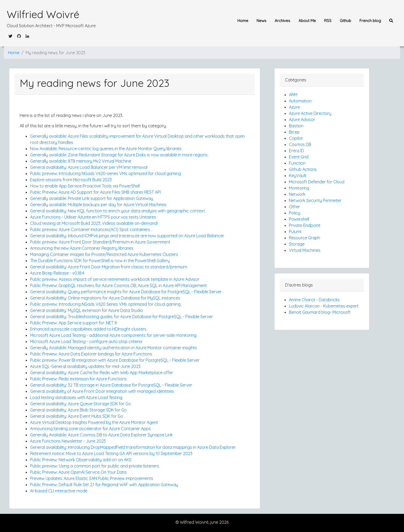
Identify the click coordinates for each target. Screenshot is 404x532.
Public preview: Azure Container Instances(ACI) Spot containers (90, 229)
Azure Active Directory (310, 113)
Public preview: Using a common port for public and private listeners (95, 466)
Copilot (296, 138)
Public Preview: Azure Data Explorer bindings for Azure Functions (91, 354)
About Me (307, 21)
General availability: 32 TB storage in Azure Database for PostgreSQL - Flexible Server (111, 385)
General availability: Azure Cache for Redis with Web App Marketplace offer (102, 373)
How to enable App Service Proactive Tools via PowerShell (85, 186)
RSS (328, 21)
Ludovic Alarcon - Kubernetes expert (324, 306)
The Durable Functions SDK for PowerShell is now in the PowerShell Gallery (100, 261)
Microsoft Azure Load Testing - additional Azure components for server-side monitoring (113, 335)
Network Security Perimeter (315, 200)
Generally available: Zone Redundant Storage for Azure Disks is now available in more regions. (119, 155)
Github (345, 21)
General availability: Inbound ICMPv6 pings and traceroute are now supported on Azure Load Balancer (127, 236)
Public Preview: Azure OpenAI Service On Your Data (78, 472)
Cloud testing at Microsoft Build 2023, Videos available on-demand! (94, 223)
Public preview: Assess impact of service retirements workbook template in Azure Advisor (115, 279)
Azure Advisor (302, 120)
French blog (370, 21)
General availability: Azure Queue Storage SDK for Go (80, 404)
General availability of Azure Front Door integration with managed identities (102, 391)
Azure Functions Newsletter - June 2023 (68, 441)
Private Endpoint (305, 225)
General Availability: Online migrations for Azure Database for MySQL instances (105, 298)
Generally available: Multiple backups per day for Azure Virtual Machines (98, 205)
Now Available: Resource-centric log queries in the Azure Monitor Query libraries (106, 149)
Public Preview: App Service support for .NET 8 (73, 323)
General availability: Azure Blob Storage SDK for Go (78, 410)
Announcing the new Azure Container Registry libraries (82, 248)
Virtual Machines (305, 250)
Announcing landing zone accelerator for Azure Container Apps (90, 429)
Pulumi (295, 232)
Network (297, 194)
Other (295, 207)
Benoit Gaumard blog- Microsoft (320, 312)
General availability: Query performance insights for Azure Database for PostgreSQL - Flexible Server (126, 292)
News (261, 21)
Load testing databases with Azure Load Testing (76, 397)
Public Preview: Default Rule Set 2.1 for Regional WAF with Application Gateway (104, 485)
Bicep (294, 132)
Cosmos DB (300, 144)
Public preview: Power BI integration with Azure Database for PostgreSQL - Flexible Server (115, 360)
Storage (297, 244)
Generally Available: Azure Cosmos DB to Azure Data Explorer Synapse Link (101, 435)
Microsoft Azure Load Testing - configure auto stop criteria (86, 341)
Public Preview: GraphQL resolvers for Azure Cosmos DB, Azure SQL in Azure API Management (118, 285)
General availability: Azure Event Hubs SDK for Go (77, 416)
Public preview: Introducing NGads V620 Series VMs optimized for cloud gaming (105, 304)
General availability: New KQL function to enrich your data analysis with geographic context (118, 211)
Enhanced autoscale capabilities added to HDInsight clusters (88, 329)
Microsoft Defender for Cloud (317, 182)
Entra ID (296, 151)
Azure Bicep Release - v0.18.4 (57, 273)
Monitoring (299, 188)
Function (297, 163)
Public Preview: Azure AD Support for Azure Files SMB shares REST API (95, 192)
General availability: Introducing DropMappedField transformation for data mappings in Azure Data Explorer (133, 447)
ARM (293, 95)
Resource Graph (304, 238)
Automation (300, 101)
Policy (295, 213)
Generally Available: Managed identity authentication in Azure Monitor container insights (114, 348)
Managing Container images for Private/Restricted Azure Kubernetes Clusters (104, 254)
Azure (294, 107)
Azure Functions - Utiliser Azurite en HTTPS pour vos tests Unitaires (93, 217)
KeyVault (298, 176)
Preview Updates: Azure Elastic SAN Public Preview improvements (92, 478)
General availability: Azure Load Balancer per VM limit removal (89, 167)
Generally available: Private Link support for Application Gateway (92, 198)
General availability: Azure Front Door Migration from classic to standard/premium (109, 267)
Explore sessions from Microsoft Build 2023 (71, 180)
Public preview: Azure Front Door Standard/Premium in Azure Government (100, 242)
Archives (282, 21)
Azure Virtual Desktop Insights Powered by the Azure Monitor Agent (94, 422)
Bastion (296, 126)
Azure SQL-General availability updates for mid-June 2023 (85, 366)
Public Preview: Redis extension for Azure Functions (78, 379)
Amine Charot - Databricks (314, 300)
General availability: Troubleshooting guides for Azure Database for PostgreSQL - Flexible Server (121, 317)
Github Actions (303, 169)
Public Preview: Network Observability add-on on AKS (81, 460)
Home (243, 21)
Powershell (299, 219)
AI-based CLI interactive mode (59, 491)
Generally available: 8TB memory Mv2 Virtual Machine (81, 161)
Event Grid (299, 157)
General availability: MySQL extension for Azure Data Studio (87, 310)
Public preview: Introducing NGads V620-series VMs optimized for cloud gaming (105, 173)
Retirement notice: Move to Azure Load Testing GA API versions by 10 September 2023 (111, 453)
